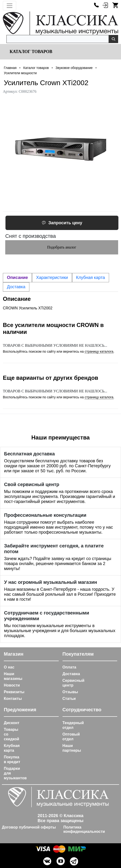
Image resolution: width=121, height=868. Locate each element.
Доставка (71, 674)
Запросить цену (62, 223)
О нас (9, 667)
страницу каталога (99, 351)
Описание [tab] (17, 278)
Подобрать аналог (62, 247)
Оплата (69, 667)
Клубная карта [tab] (91, 278)
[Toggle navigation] (10, 6)
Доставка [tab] (16, 287)
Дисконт (12, 723)
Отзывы (70, 692)
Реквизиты (14, 692)
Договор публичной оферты (29, 827)
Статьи (69, 699)
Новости (12, 685)
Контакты (13, 699)
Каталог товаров (30, 52)
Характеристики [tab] (52, 278)
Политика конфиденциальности (84, 829)
